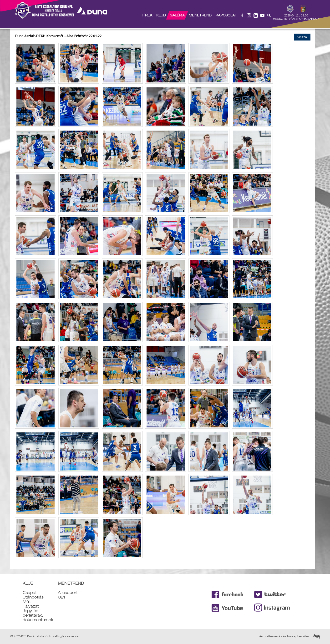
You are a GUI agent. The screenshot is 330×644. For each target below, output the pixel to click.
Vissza (302, 37)
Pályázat (31, 606)
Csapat (30, 593)
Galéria (177, 15)
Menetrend (200, 15)
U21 (61, 597)
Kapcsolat (226, 15)
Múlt (27, 602)
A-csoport (68, 593)
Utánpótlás (33, 597)
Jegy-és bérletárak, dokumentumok (38, 615)
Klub (161, 15)
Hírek (147, 15)
